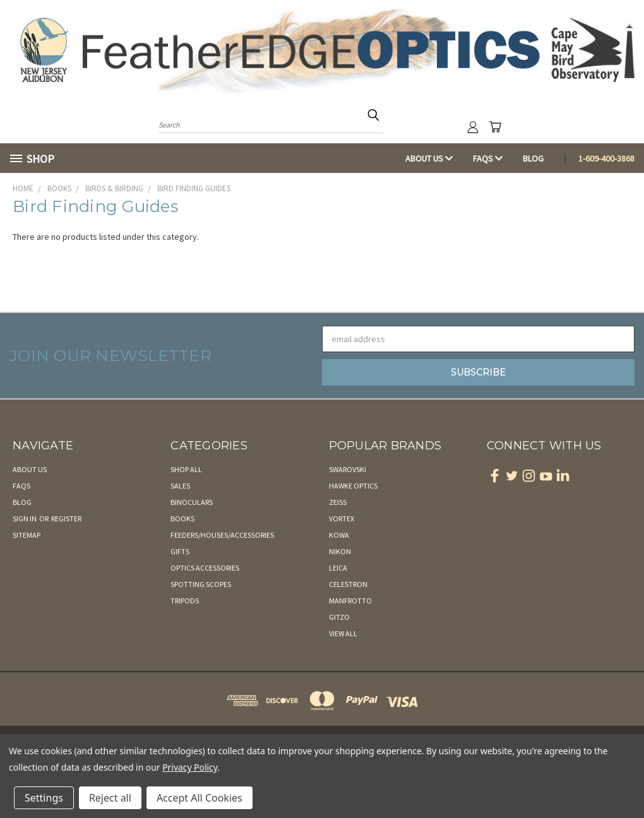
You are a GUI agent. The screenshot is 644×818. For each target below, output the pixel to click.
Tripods (185, 601)
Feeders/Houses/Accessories (222, 535)
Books (182, 519)
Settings (44, 798)
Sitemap (27, 535)
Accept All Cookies (200, 798)
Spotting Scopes (201, 584)
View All (343, 633)
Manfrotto (350, 601)
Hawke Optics (353, 486)
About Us (429, 158)
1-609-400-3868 (606, 158)
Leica (338, 568)
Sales (180, 486)
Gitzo (339, 617)
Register (66, 519)
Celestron (348, 584)
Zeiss (338, 502)
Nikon (340, 551)
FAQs (488, 158)
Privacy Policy (190, 767)
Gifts (180, 551)
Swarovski (348, 469)
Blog (533, 158)
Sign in (25, 519)
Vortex (342, 519)
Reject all (110, 798)
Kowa (339, 535)
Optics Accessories (205, 568)
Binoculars (192, 502)
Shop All (186, 469)
